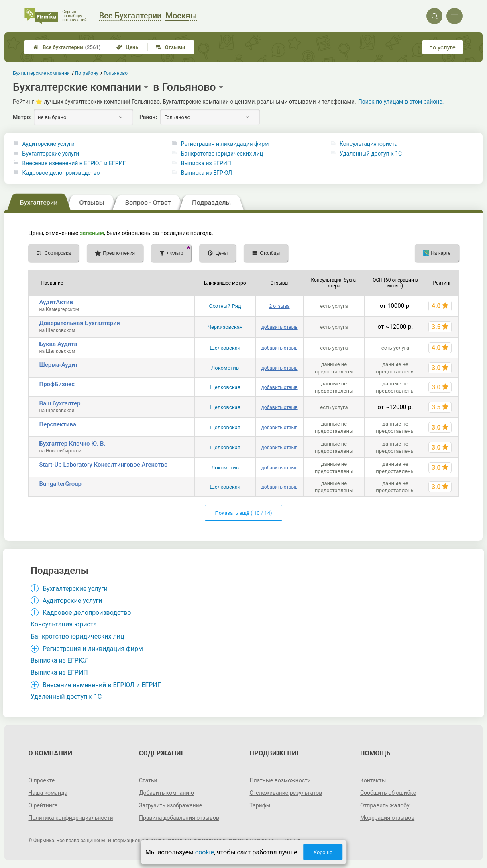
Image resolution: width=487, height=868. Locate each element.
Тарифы (260, 805)
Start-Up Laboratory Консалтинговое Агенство (103, 465)
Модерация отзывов (387, 818)
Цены (128, 47)
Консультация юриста (369, 144)
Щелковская (225, 348)
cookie (205, 852)
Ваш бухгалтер (60, 403)
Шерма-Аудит (58, 365)
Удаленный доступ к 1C (371, 154)
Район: (148, 117)
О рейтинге (43, 805)
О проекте (41, 780)
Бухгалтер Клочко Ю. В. (72, 444)
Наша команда (48, 793)
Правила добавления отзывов (179, 818)
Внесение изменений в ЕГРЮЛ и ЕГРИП (75, 163)
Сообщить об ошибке (388, 793)
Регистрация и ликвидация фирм (225, 144)
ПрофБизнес (57, 384)
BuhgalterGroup (60, 484)
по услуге (442, 47)
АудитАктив (56, 302)
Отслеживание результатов (286, 793)
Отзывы (170, 47)
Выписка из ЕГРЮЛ (207, 173)
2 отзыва (280, 306)
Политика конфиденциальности (70, 818)
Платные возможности (280, 780)
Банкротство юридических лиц (222, 154)
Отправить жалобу (385, 805)
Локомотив (225, 368)
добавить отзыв (280, 327)
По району (87, 73)
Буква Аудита (58, 344)
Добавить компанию (166, 793)
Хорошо (323, 852)
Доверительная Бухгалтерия (79, 323)
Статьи (148, 780)
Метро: (22, 117)
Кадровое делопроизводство (61, 173)
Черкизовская (225, 327)
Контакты (373, 780)
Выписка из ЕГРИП (206, 163)
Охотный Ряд (225, 306)
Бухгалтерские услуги (51, 154)
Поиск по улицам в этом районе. (401, 102)
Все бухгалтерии (67, 47)
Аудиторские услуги (49, 144)
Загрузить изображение (170, 805)
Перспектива (57, 424)
